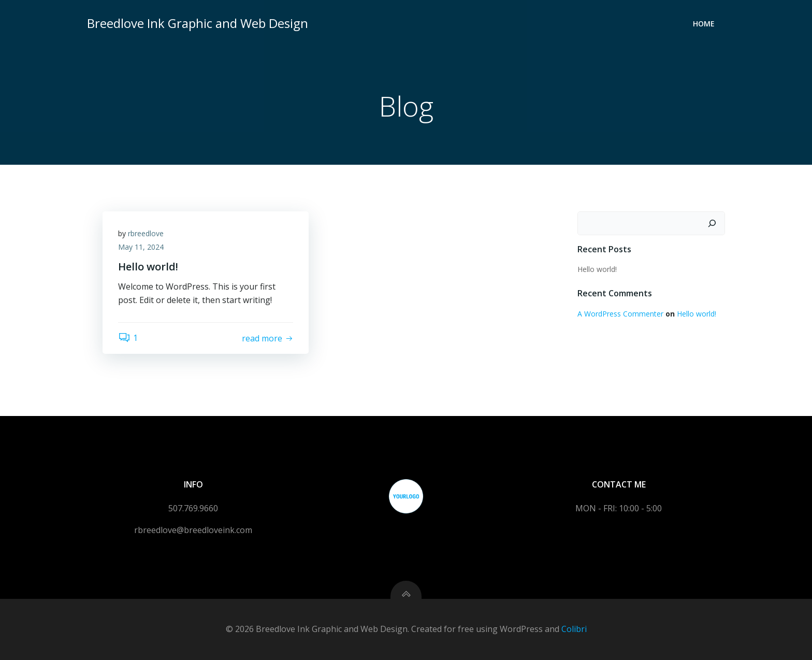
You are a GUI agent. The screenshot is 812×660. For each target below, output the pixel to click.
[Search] (712, 223)
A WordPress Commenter (620, 314)
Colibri (574, 629)
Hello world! (597, 269)
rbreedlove (146, 233)
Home (704, 24)
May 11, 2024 (141, 247)
